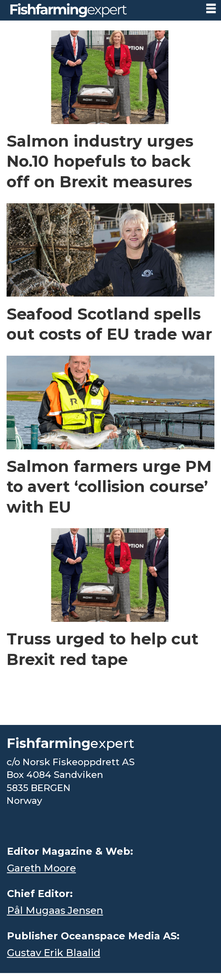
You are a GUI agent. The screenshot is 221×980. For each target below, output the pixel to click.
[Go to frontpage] (69, 10)
